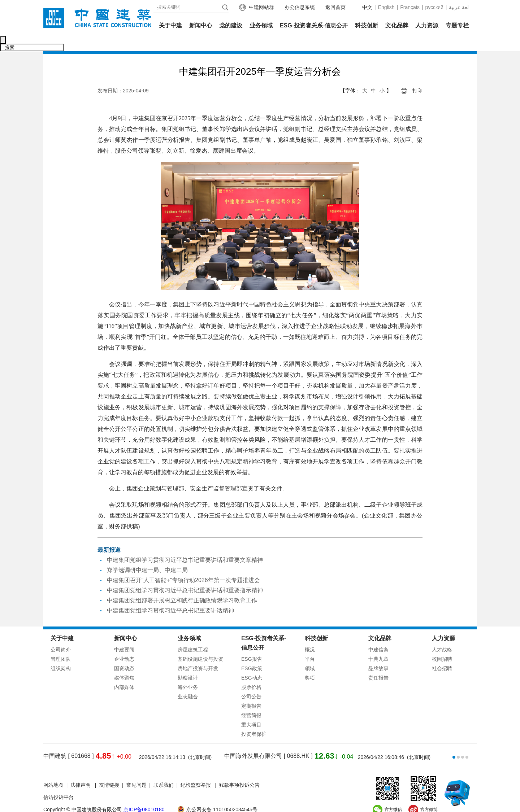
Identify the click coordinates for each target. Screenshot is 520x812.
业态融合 (188, 681)
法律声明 (81, 770)
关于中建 (170, 25)
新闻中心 (201, 25)
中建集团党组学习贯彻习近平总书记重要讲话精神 (170, 595)
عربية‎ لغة (459, 7)
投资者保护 (254, 719)
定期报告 (251, 691)
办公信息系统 (300, 7)
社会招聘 (442, 653)
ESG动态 (252, 663)
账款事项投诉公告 (239, 770)
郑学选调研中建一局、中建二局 (147, 555)
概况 (310, 634)
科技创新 (367, 25)
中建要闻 (124, 634)
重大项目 (251, 710)
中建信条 (378, 634)
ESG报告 (252, 644)
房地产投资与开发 (198, 653)
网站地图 (53, 770)
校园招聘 (442, 644)
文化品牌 (397, 25)
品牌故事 (378, 653)
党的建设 (231, 25)
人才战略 (442, 634)
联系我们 (164, 770)
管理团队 (61, 644)
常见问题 (136, 770)
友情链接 (109, 770)
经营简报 (251, 700)
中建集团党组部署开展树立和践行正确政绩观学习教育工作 (182, 585)
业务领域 (261, 25)
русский (434, 7)
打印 (417, 75)
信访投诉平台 (58, 782)
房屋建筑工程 (193, 634)
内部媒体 (124, 672)
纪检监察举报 (196, 770)
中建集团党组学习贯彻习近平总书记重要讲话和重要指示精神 (185, 575)
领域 (310, 653)
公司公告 (251, 681)
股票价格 (251, 672)
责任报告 (378, 663)
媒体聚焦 (124, 663)
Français (410, 7)
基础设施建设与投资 (200, 644)
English (386, 7)
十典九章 (378, 644)
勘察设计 (188, 663)
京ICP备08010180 (144, 794)
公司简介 (61, 634)
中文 (367, 7)
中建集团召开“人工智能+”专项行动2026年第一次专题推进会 (183, 565)
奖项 (310, 663)
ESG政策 (252, 653)
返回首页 (335, 7)
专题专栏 (457, 25)
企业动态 (124, 644)
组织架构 (61, 653)
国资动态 (124, 653)
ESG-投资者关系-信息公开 (314, 25)
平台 (310, 644)
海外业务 (188, 672)
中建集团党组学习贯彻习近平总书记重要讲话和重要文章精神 (185, 545)
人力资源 (427, 25)
